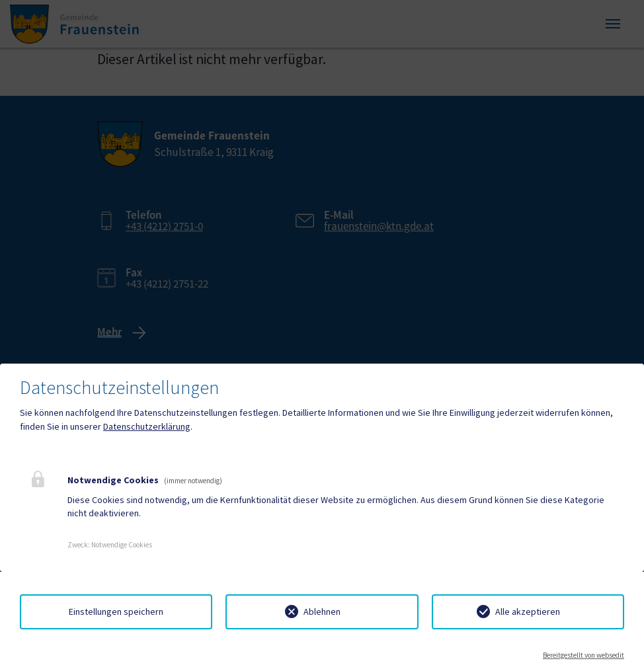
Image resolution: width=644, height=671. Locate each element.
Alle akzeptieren (528, 612)
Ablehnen (322, 612)
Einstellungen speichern (116, 612)
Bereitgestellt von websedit (584, 655)
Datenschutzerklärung (147, 426)
